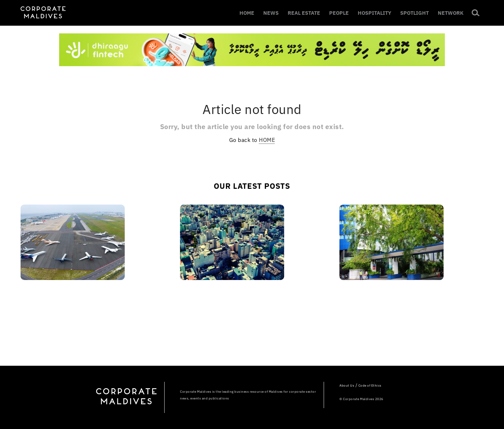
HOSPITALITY (374, 13)
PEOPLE (339, 13)
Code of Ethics (370, 385)
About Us (347, 385)
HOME (247, 13)
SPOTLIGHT (414, 13)
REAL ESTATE (304, 13)
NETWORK (451, 13)
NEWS (271, 13)
